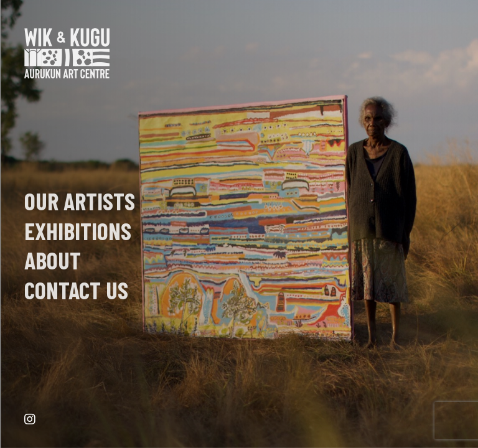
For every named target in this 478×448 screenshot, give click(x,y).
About (53, 260)
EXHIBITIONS (78, 231)
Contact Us (76, 290)
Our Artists (80, 201)
